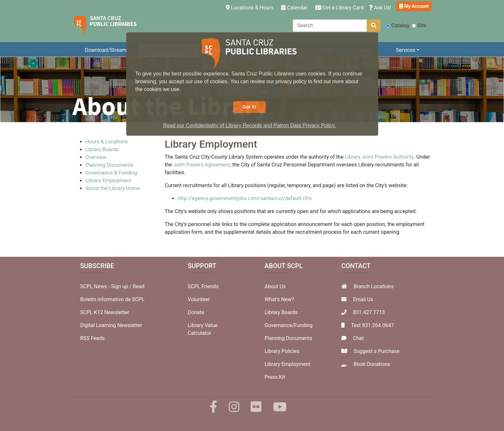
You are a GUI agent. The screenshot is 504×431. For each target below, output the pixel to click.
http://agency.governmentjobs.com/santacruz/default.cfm (245, 198)
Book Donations (372, 364)
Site (419, 25)
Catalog (397, 25)
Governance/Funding (289, 325)
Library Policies (282, 351)
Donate (196, 312)
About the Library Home (113, 188)
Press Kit (275, 377)
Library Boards (102, 149)
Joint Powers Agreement (202, 165)
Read (138, 286)
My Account (414, 6)
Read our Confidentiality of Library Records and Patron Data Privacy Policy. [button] (249, 125)
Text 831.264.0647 (373, 325)
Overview (96, 157)
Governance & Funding (111, 173)
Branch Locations (374, 286)
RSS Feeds (93, 338)
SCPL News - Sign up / (107, 286)
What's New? (279, 299)
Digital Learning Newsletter (111, 325)
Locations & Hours (251, 7)
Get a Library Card (340, 8)
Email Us (363, 299)
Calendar (294, 8)
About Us (275, 286)
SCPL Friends (203, 286)
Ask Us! (380, 8)
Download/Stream (106, 50)
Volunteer (199, 299)
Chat (358, 338)
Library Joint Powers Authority (379, 157)
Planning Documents (109, 165)
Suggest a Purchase (377, 351)
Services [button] (406, 50)
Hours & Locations (107, 142)
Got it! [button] (249, 107)
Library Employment (108, 181)
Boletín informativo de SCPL (112, 299)
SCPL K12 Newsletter (105, 312)
